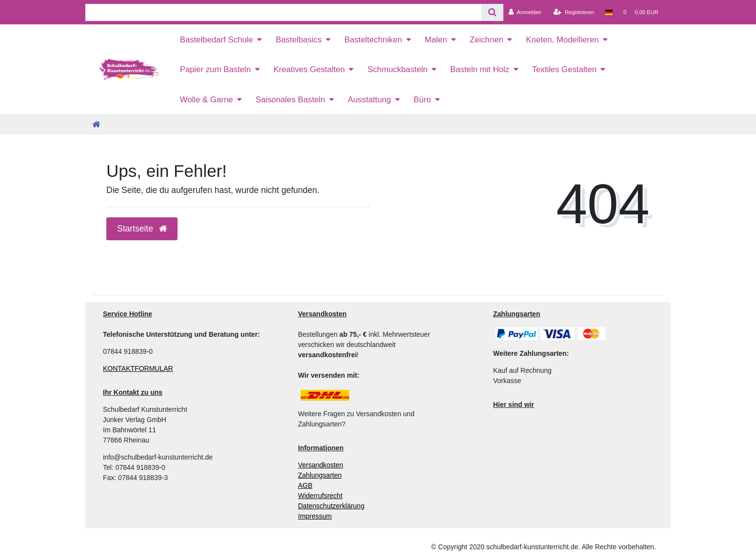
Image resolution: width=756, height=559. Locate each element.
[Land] (608, 12)
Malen (436, 40)
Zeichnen (487, 40)
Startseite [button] (142, 229)
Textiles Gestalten (564, 69)
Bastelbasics (298, 40)
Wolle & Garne (207, 100)
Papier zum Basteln (216, 69)
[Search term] (283, 12)
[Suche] (492, 12)
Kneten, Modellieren (562, 40)
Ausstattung (369, 100)
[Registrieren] (574, 12)
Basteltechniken (373, 40)
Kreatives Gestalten (309, 69)
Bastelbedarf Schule (217, 40)
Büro (422, 100)
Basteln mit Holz (480, 69)
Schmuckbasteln (397, 69)
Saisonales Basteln (290, 100)
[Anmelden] (525, 12)
